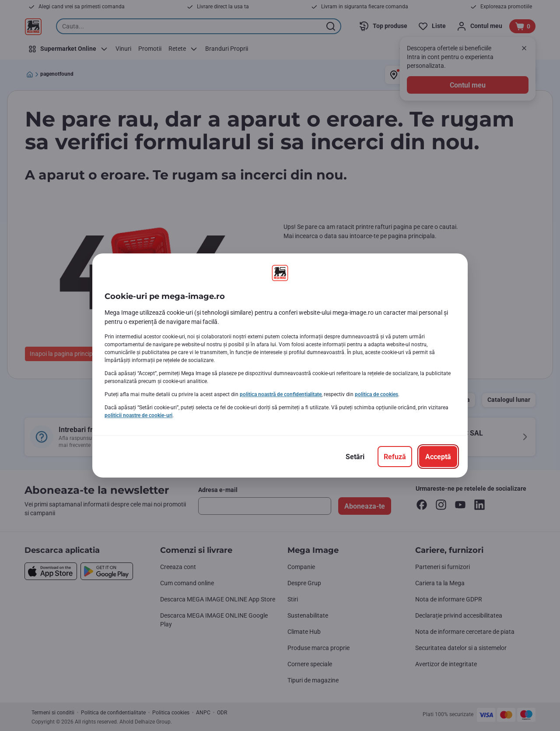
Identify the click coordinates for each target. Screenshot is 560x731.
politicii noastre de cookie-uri (138, 415)
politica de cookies (376, 394)
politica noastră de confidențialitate (281, 394)
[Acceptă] (438, 457)
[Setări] (355, 457)
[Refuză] (395, 457)
